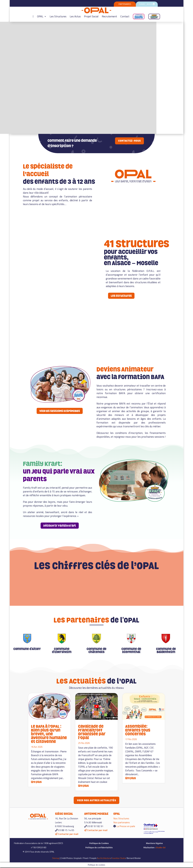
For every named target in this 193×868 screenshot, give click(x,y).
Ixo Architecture (104, 859)
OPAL (40, 16)
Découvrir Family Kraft (60, 526)
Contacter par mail (67, 835)
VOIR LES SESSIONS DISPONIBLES (60, 411)
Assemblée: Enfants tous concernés (138, 730)
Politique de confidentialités (99, 848)
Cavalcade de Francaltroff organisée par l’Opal (92, 732)
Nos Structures (121, 819)
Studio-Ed (161, 848)
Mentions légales (154, 844)
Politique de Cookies (99, 844)
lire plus (36, 782)
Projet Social (91, 16)
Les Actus (75, 16)
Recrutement (109, 16)
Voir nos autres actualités (96, 800)
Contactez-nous (129, 141)
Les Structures (58, 16)
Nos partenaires (122, 823)
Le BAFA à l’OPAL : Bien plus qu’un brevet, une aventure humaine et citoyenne (49, 734)
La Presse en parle (126, 827)
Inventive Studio (119, 859)
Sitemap (56, 859)
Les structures (121, 296)
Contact (125, 16)
